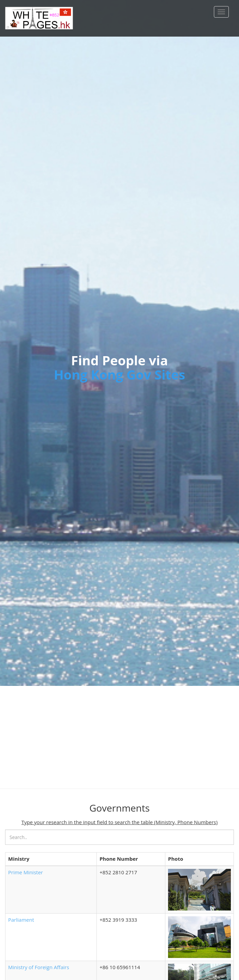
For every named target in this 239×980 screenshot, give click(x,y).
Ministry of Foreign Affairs (39, 967)
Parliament (21, 920)
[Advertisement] (119, 733)
